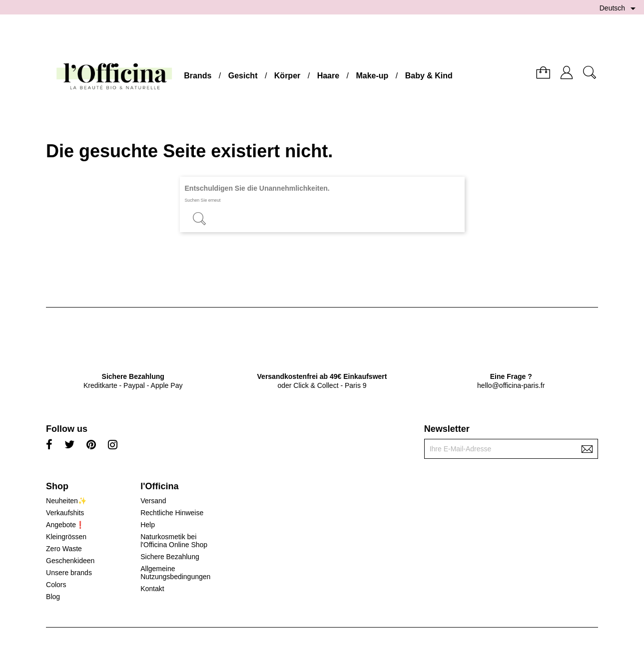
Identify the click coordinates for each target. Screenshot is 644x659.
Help (148, 525)
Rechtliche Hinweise (172, 513)
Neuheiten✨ (66, 501)
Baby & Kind (429, 76)
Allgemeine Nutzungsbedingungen (175, 573)
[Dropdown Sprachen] (619, 8)
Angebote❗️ (65, 525)
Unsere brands (69, 573)
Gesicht (243, 76)
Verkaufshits (65, 513)
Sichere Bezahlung (170, 557)
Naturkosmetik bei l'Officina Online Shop (174, 541)
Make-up (372, 76)
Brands (198, 76)
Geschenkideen (70, 561)
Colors (56, 585)
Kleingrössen (66, 537)
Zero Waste (64, 549)
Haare (328, 76)
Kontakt (152, 589)
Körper (287, 76)
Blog (53, 597)
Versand (153, 501)
